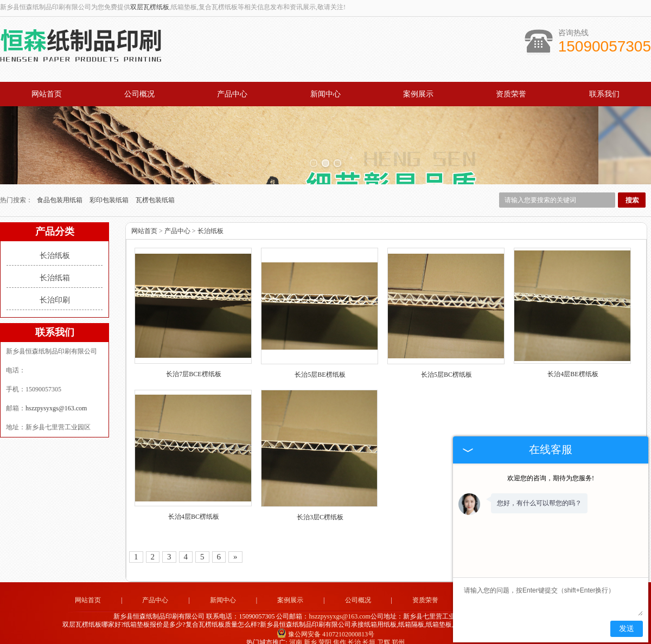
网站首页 (47, 94)
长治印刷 (55, 289)
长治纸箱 (55, 266)
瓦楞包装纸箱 (155, 189)
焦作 (340, 631)
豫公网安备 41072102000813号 (325, 623)
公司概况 (139, 94)
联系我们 (604, 94)
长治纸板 (55, 244)
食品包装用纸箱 (60, 189)
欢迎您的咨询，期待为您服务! (551, 478)
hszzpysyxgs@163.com (56, 397)
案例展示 (418, 94)
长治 (354, 631)
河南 (296, 631)
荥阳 (325, 631)
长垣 (369, 631)
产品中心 (232, 94)
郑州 (398, 631)
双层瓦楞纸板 (150, 7)
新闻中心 (325, 94)
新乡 (310, 631)
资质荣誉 (511, 94)
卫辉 (384, 631)
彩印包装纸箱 (110, 189)
